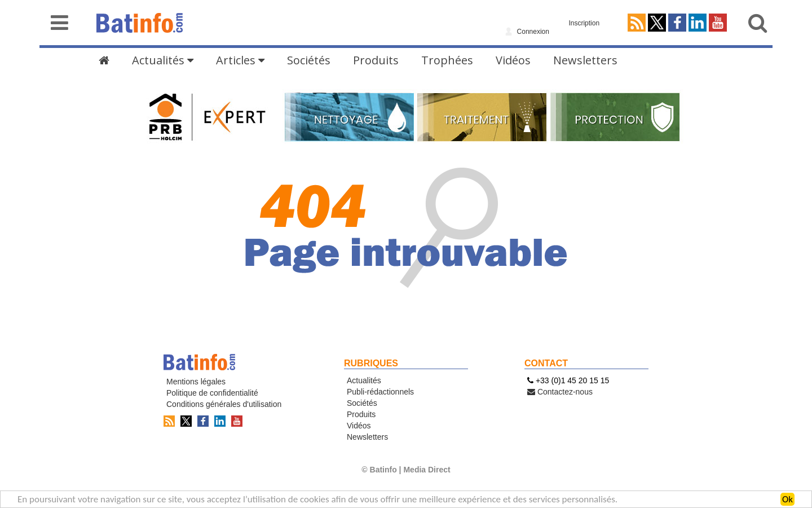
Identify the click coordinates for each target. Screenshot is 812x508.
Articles (240, 60)
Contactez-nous (560, 392)
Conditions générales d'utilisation (224, 404)
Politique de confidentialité (212, 393)
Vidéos (513, 60)
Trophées (447, 60)
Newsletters (585, 60)
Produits (376, 60)
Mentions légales (196, 382)
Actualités (163, 60)
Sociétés (309, 60)
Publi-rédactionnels (380, 392)
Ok (787, 500)
